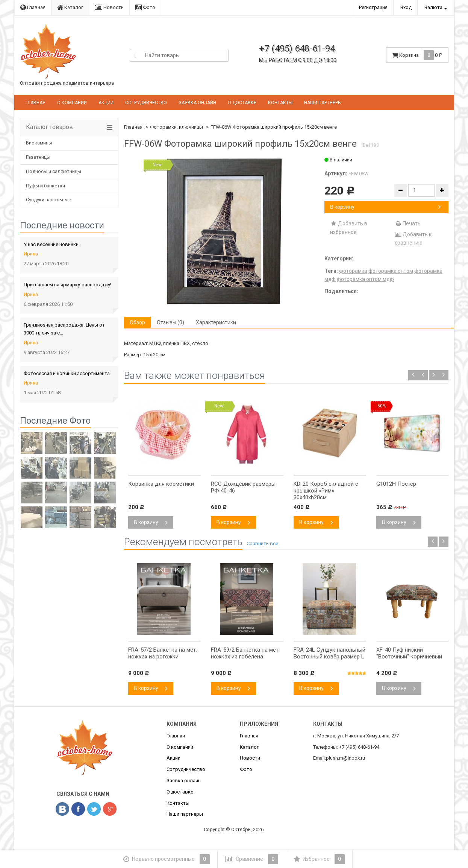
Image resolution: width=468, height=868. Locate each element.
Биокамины (39, 143)
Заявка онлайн (197, 103)
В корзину (385, 207)
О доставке (242, 103)
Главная (33, 7)
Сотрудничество (146, 103)
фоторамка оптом (391, 271)
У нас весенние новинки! (52, 244)
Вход (406, 7)
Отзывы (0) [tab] (170, 322)
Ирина (31, 254)
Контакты (280, 103)
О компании (72, 103)
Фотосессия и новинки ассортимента (67, 373)
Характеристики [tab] (216, 322)
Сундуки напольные (48, 200)
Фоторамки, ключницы (176, 127)
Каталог (70, 7)
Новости (109, 7)
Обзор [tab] (137, 322)
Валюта (433, 7)
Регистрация (373, 7)
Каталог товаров (49, 127)
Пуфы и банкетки (45, 186)
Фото (145, 7)
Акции (106, 103)
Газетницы (38, 157)
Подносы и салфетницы (54, 171)
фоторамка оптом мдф (365, 279)
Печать (408, 223)
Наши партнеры (323, 103)
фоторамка (353, 271)
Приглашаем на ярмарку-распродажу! (67, 285)
